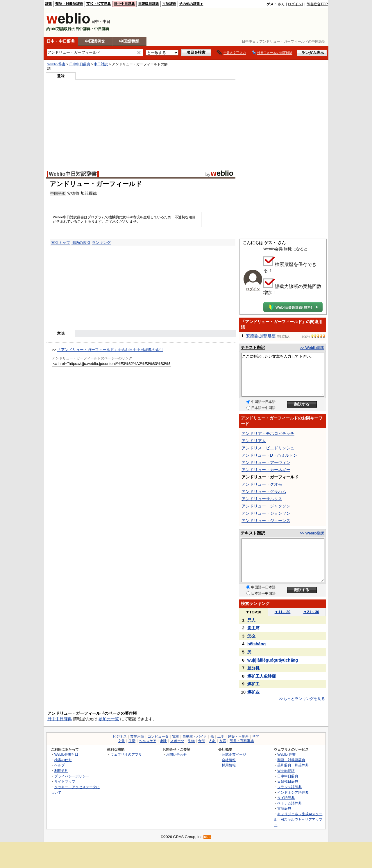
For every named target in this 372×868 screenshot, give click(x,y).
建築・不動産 (238, 736)
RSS (208, 837)
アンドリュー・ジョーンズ (266, 521)
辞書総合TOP (317, 4)
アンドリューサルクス (262, 499)
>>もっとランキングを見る (302, 699)
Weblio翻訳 (286, 771)
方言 (223, 741)
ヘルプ (60, 765)
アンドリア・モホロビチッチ (268, 433)
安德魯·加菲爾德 (82, 193)
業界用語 (137, 736)
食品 (202, 741)
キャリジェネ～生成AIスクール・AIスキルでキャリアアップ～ (298, 819)
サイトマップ (65, 781)
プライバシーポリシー (72, 776)
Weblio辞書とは (66, 754)
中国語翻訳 (129, 41)
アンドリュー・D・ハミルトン (269, 455)
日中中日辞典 (124, 4)
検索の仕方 (63, 760)
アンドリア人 (254, 441)
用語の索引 (81, 243)
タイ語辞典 (286, 798)
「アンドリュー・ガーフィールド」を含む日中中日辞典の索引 (110, 350)
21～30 (311, 612)
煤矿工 (253, 684)
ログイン (295, 4)
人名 (212, 741)
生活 (132, 741)
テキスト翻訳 (253, 347)
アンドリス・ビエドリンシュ (268, 448)
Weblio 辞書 (56, 64)
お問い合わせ (176, 754)
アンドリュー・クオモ (262, 484)
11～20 (283, 612)
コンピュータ (158, 736)
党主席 (253, 628)
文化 (121, 741)
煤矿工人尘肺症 (262, 676)
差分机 (253, 668)
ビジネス (120, 736)
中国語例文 (95, 41)
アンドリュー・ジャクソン (266, 506)
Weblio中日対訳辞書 (73, 174)
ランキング (101, 243)
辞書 (49, 4)
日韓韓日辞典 (149, 4)
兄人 (251, 620)
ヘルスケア (148, 741)
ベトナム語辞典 (289, 803)
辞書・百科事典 (242, 741)
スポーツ (177, 741)
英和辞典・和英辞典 (293, 765)
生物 (191, 741)
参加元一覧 (109, 719)
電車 (176, 736)
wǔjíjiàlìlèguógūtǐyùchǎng (273, 660)
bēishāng (256, 644)
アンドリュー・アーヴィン (266, 462)
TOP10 (253, 612)
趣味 (163, 741)
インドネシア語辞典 (293, 792)
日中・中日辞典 (61, 41)
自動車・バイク (195, 736)
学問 (256, 736)
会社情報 (229, 760)
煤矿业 (253, 692)
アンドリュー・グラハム (264, 491)
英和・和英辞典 (99, 4)
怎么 (251, 636)
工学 (221, 736)
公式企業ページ (234, 754)
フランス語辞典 (289, 787)
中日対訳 (101, 64)
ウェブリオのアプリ (126, 754)
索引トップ (61, 243)
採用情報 (229, 765)
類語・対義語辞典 (69, 4)
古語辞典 (169, 4)
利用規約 (61, 771)
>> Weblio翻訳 (312, 348)
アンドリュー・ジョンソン (266, 513)
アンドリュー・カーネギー (266, 470)
